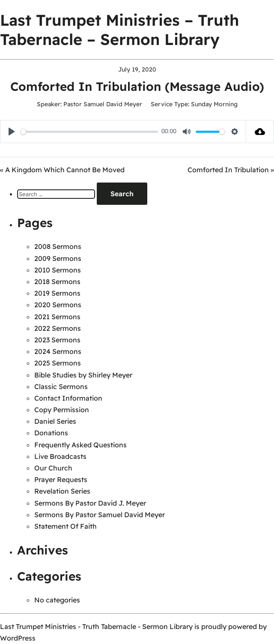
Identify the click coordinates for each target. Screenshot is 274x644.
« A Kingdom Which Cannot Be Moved (62, 170)
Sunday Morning (214, 104)
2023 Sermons (57, 340)
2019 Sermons (57, 293)
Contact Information (68, 398)
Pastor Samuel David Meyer (103, 104)
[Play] (12, 132)
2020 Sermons (58, 305)
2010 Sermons (58, 270)
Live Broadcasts (60, 456)
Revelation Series (62, 491)
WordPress (18, 638)
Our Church (53, 468)
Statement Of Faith (66, 526)
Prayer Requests (61, 479)
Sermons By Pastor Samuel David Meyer (100, 515)
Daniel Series (55, 421)
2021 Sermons (57, 317)
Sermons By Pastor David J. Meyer (90, 503)
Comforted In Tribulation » (231, 170)
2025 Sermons (58, 363)
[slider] (89, 132)
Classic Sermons (61, 386)
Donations (51, 433)
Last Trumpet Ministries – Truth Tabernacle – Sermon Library (119, 30)
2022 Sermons (58, 328)
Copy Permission (62, 410)
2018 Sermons (57, 282)
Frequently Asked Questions (80, 445)
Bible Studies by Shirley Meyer (83, 375)
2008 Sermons (58, 246)
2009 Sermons (58, 258)
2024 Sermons (58, 351)
